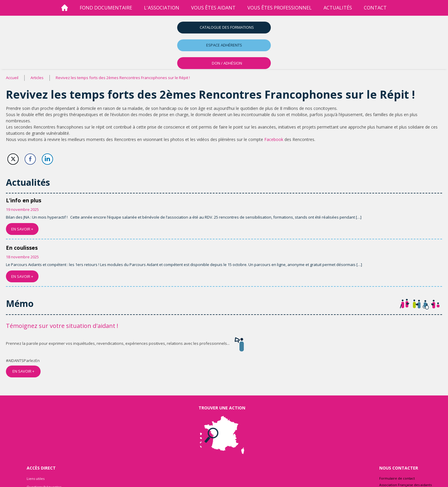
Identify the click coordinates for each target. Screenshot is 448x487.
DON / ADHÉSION (227, 63)
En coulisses (22, 248)
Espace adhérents (224, 45)
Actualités (338, 8)
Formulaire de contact (397, 478)
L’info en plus (24, 200)
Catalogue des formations (227, 27)
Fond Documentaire (106, 8)
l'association (162, 8)
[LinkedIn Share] (47, 159)
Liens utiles (36, 479)
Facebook (274, 139)
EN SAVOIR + (22, 229)
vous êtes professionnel (280, 8)
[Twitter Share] (13, 159)
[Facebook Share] (30, 159)
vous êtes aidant (213, 8)
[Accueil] (65, 8)
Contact (375, 8)
